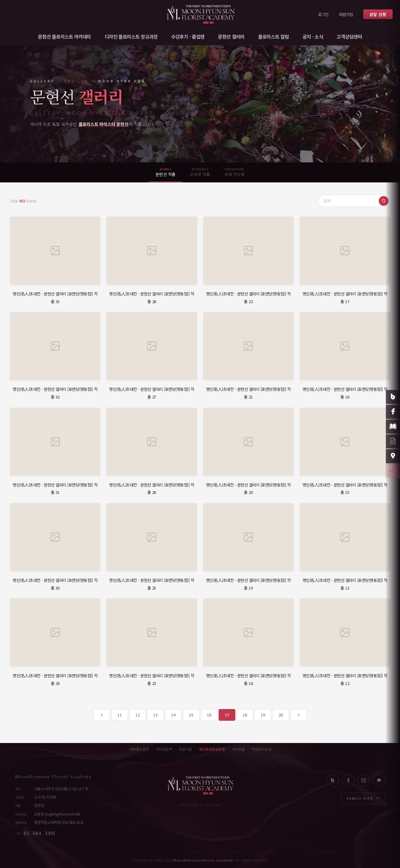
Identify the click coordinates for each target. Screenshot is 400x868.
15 (191, 715)
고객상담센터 (349, 36)
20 (280, 715)
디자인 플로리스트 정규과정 (131, 36)
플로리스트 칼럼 (274, 36)
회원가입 (346, 14)
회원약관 (186, 749)
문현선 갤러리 (231, 36)
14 (173, 715)
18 (245, 715)
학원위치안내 (261, 749)
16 (209, 715)
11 (120, 715)
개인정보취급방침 (212, 749)
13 (155, 715)
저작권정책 (164, 749)
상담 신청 (378, 14)
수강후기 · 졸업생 (188, 36)
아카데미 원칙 (139, 749)
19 (263, 715)
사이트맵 (238, 749)
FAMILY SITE (363, 798)
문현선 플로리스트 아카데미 (64, 36)
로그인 (323, 14)
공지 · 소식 (313, 36)
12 (137, 715)
